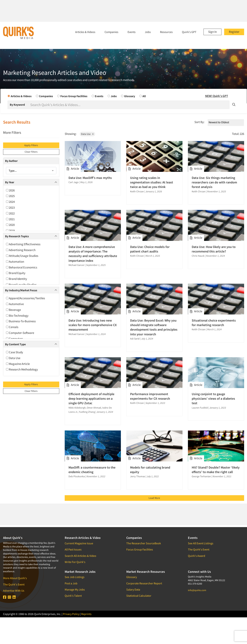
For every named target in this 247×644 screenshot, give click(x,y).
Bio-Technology (17, 316)
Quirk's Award (197, 556)
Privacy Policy (71, 614)
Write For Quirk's (75, 562)
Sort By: (199, 122)
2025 (10, 196)
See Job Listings (75, 577)
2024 (10, 202)
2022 (10, 213)
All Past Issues (73, 549)
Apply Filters (31, 145)
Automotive (15, 304)
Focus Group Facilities (140, 549)
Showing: (71, 134)
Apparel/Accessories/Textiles (25, 298)
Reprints (86, 614)
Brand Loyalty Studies (21, 285)
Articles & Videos (85, 32)
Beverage (13, 310)
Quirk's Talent (73, 596)
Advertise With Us (14, 591)
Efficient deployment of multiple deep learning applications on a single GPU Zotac (91, 398)
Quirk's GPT (189, 32)
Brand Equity (16, 273)
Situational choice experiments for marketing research (214, 323)
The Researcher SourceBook (144, 543)
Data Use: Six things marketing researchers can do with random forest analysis (214, 182)
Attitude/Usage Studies (22, 256)
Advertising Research (21, 250)
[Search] (130, 105)
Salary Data (133, 589)
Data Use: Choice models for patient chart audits (150, 249)
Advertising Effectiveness (23, 244)
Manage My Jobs (75, 589)
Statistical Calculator (139, 596)
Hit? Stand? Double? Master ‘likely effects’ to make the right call (216, 470)
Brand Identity (16, 279)
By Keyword (17, 105)
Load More (154, 498)
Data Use (13, 358)
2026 (10, 190)
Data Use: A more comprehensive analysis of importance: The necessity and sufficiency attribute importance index (93, 254)
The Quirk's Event (14, 584)
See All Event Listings (201, 543)
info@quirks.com (197, 590)
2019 (10, 231)
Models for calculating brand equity (150, 470)
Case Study (14, 352)
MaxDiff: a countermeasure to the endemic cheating (92, 470)
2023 (10, 208)
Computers (14, 339)
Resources (166, 32)
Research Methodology (22, 369)
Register (234, 32)
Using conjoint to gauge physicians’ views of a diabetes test (213, 398)
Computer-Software (20, 333)
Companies (111, 32)
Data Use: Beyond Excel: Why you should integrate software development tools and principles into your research (154, 327)
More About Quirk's (15, 578)
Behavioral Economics (22, 267)
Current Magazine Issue (79, 543)
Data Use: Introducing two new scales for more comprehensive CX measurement (93, 325)
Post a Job (71, 583)
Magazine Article (18, 364)
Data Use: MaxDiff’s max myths (90, 178)
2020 (10, 225)
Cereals (12, 327)
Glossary (132, 577)
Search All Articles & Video (80, 556)
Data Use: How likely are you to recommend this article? (214, 249)
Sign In (212, 32)
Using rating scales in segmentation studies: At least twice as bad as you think (152, 182)
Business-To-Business (21, 321)
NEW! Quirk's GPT (217, 96)
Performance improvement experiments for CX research (150, 396)
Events (132, 32)
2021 (10, 219)
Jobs (148, 32)
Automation (15, 262)
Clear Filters (31, 152)
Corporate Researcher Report (144, 583)
